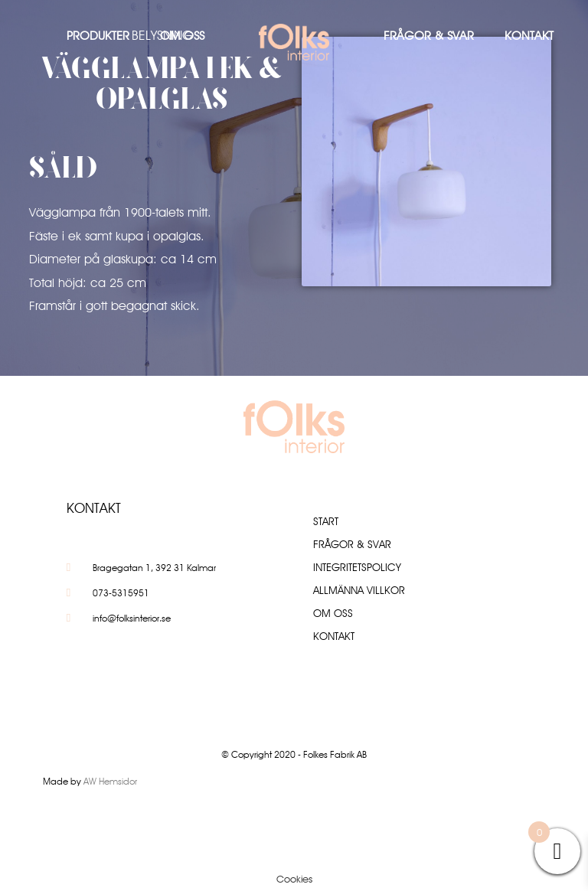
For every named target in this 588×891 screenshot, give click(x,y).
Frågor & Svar (429, 36)
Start (326, 521)
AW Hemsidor (110, 781)
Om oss (182, 36)
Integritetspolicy (357, 567)
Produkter (98, 36)
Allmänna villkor (359, 590)
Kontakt (529, 36)
